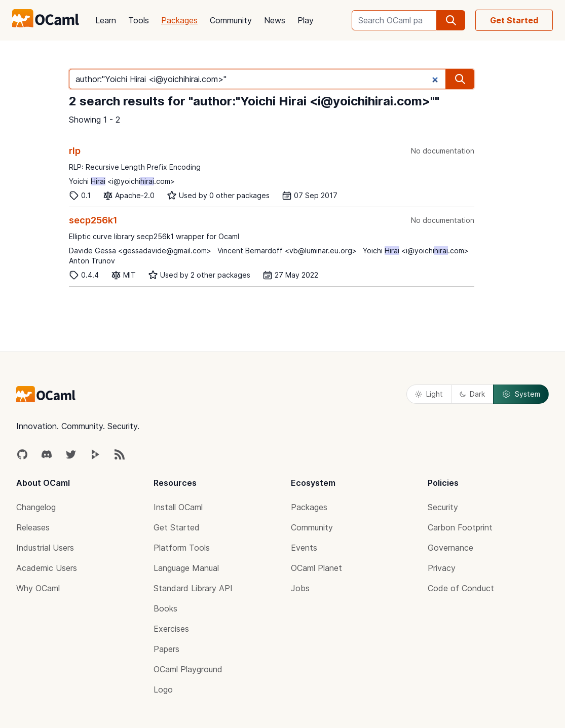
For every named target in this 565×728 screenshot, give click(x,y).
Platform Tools (182, 548)
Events (304, 548)
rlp (75, 151)
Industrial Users (45, 548)
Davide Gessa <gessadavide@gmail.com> (140, 251)
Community (231, 20)
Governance (450, 548)
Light (429, 394)
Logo (163, 689)
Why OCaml (38, 588)
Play (306, 20)
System (521, 394)
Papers (166, 649)
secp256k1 (93, 220)
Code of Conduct (461, 588)
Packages (179, 20)
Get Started (514, 20)
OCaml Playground (188, 669)
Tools (139, 20)
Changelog (36, 507)
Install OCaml (178, 507)
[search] (451, 20)
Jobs (300, 588)
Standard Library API (193, 588)
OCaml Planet (316, 568)
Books (165, 608)
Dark (472, 394)
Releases (33, 527)
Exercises (171, 629)
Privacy (442, 568)
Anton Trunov (92, 261)
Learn (106, 20)
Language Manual (186, 568)
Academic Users (47, 568)
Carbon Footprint (460, 527)
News (275, 20)
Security (443, 507)
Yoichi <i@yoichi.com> (122, 181)
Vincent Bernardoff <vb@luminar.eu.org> (287, 251)
